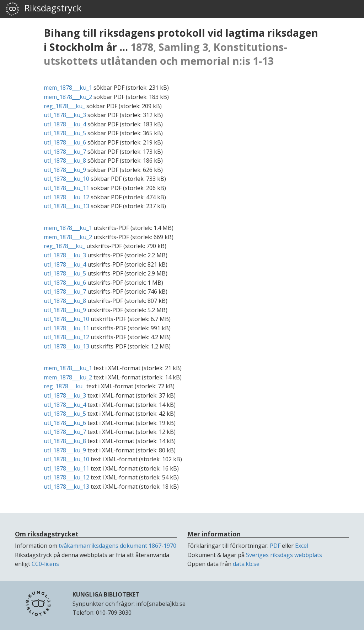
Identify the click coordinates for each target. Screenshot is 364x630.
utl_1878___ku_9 (65, 170)
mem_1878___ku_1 (68, 88)
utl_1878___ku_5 (65, 133)
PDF (275, 546)
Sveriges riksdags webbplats (284, 555)
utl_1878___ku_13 (66, 206)
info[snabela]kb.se (161, 604)
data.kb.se (246, 564)
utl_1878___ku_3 (65, 115)
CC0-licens (45, 564)
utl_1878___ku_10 (66, 179)
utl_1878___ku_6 (65, 142)
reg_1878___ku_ (64, 106)
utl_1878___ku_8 (65, 161)
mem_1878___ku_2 (68, 97)
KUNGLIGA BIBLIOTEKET (106, 594)
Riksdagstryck (43, 9)
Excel (302, 546)
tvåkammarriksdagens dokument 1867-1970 (117, 546)
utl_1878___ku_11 (66, 188)
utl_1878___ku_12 (66, 197)
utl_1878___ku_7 (65, 152)
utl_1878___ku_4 (65, 124)
